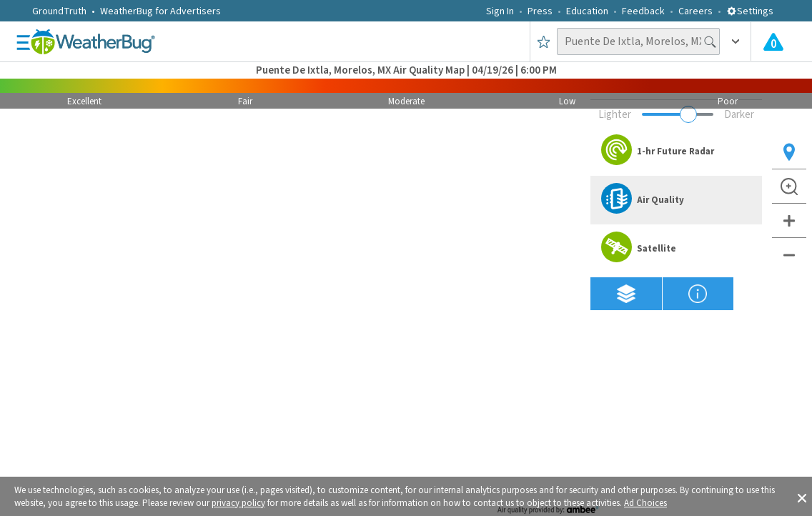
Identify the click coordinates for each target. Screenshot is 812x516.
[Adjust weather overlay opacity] (678, 114)
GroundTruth (59, 11)
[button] (802, 497)
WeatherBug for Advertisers (160, 11)
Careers (695, 11)
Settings (750, 11)
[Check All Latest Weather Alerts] (773, 41)
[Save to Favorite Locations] (544, 41)
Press (540, 11)
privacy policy (238, 503)
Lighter (615, 115)
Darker (739, 115)
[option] (676, 152)
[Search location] (638, 41)
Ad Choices (645, 503)
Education (587, 11)
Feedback (643, 11)
